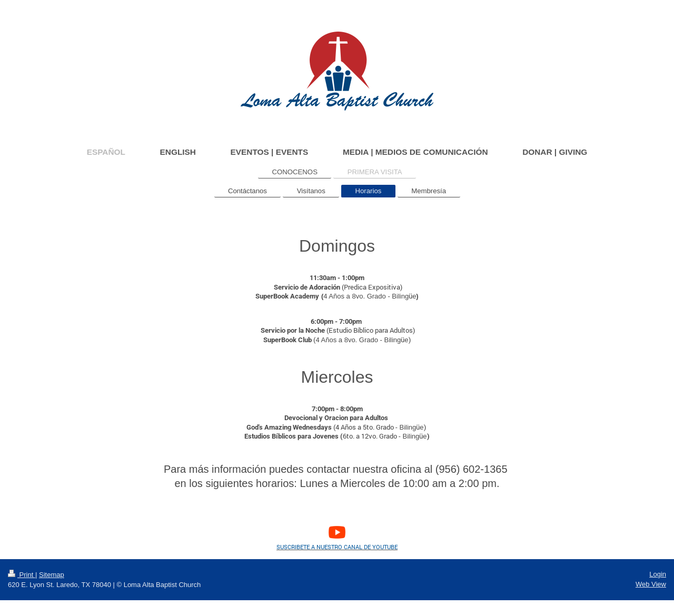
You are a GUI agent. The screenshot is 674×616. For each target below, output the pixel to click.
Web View (651, 584)
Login (658, 574)
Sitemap (52, 575)
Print (22, 575)
